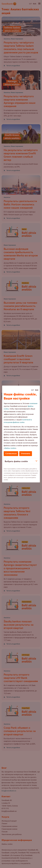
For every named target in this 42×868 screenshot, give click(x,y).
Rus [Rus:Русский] (37, 390)
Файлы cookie (10, 448)
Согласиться (11, 454)
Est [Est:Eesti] (33, 390)
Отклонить (26, 454)
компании (33, 403)
